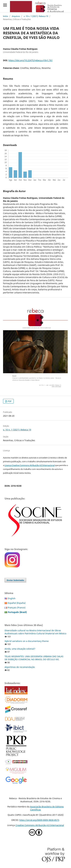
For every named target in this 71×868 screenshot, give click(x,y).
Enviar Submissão (15, 580)
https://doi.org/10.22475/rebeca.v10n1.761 (31, 60)
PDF (9, 401)
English (12, 598)
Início (6, 16)
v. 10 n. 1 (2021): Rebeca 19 (36, 16)
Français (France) (17, 608)
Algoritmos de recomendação (20, 667)
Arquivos (16, 16)
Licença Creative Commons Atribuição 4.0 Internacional (30, 465)
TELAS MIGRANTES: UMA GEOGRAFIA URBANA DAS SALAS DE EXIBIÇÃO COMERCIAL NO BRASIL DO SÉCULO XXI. (34, 658)
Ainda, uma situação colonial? (20, 649)
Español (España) (17, 603)
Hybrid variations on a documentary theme (27, 641)
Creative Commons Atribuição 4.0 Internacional (40, 825)
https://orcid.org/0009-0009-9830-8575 (39, 820)
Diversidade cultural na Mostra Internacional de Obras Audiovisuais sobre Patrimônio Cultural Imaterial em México (35, 632)
